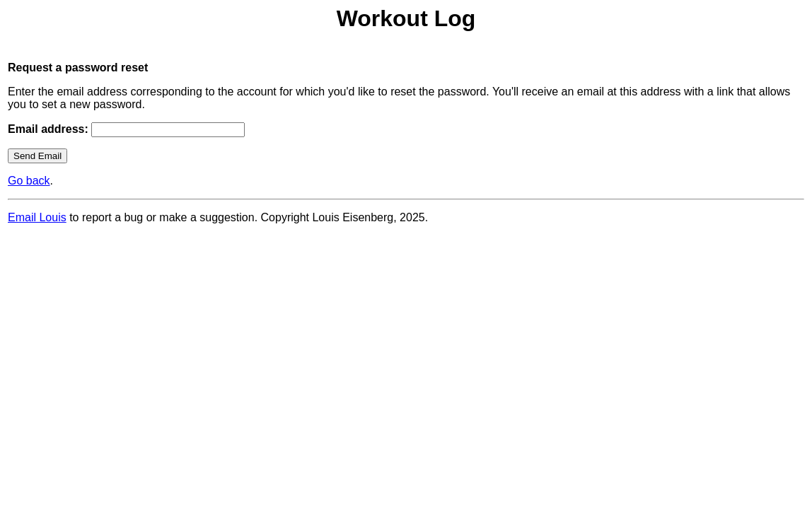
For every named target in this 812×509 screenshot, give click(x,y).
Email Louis (37, 217)
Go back (29, 181)
